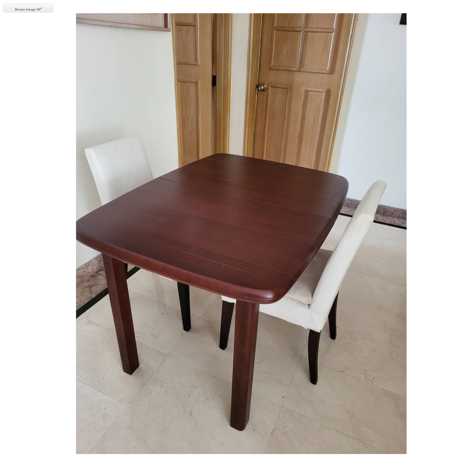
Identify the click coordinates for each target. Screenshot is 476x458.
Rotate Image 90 (28, 9)
